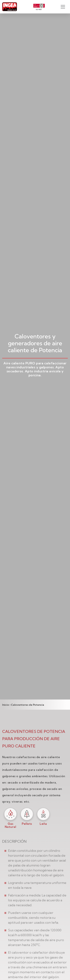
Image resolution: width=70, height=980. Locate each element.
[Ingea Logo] (10, 7)
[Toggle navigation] (63, 7)
